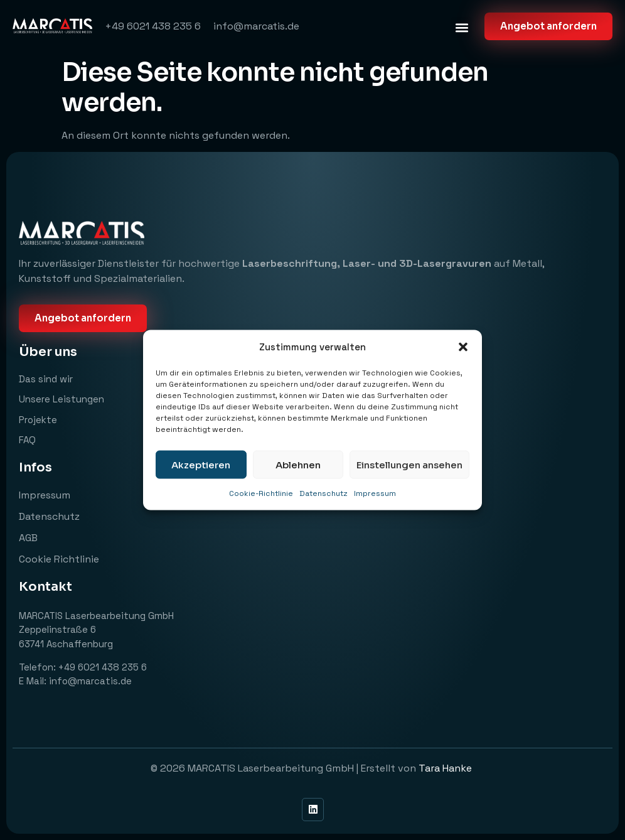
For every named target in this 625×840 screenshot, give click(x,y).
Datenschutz (323, 493)
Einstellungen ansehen (409, 464)
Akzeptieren (201, 464)
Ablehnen (298, 464)
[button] (463, 347)
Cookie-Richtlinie (261, 493)
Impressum (375, 493)
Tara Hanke (446, 768)
